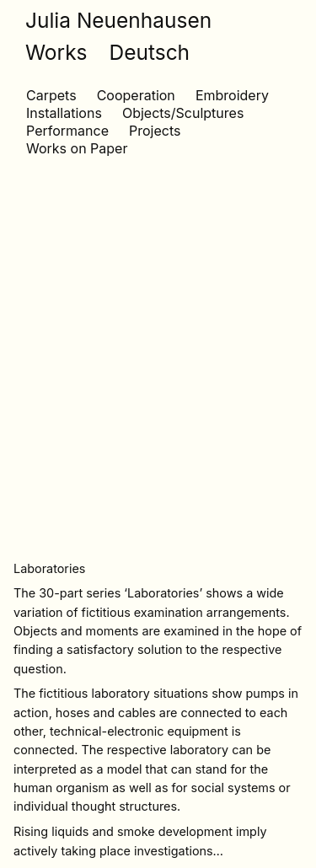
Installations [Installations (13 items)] (64, 113)
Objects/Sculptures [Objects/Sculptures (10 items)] (183, 113)
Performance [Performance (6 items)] (67, 131)
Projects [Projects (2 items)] (155, 131)
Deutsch (150, 52)
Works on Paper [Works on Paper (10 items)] (77, 148)
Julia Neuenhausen (118, 20)
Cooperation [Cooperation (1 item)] (136, 95)
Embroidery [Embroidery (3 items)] (232, 95)
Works (56, 52)
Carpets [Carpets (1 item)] (51, 95)
